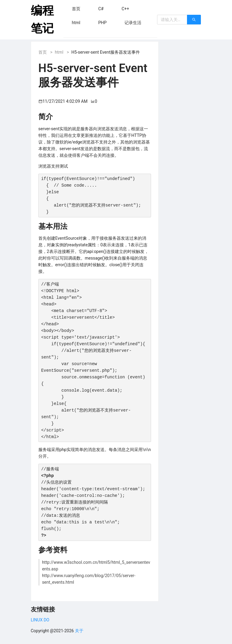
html (59, 52)
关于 (79, 631)
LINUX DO (40, 620)
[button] (76, 9)
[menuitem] (76, 9)
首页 (43, 52)
